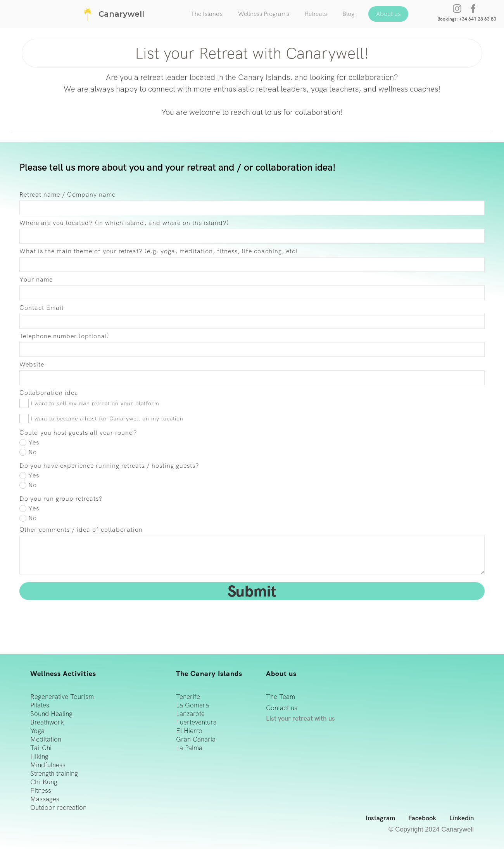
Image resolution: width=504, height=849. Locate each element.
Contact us (282, 708)
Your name (36, 280)
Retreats (316, 14)
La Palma (189, 748)
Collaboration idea (49, 393)
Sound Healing (51, 714)
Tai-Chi (41, 748)
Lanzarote (190, 714)
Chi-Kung (44, 782)
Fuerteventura (196, 722)
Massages (45, 799)
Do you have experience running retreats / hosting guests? (109, 466)
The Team (280, 697)
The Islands (207, 14)
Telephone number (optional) (64, 336)
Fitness (41, 791)
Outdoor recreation (58, 808)
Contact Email (41, 308)
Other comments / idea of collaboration (81, 530)
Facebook (422, 818)
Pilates (40, 705)
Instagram (380, 818)
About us (388, 14)
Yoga (37, 731)
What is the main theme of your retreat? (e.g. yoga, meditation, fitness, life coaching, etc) (159, 251)
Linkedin (462, 818)
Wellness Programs (264, 14)
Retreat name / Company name (67, 195)
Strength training (54, 774)
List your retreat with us (300, 719)
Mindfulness (48, 765)
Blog (348, 14)
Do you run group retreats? (61, 499)
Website (32, 365)
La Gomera (192, 705)
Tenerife (188, 697)
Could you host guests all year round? (78, 433)
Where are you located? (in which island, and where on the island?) (124, 223)
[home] (112, 14)
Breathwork (47, 722)
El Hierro (189, 731)
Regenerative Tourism (62, 697)
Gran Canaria (196, 739)
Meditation (46, 739)
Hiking (39, 756)
